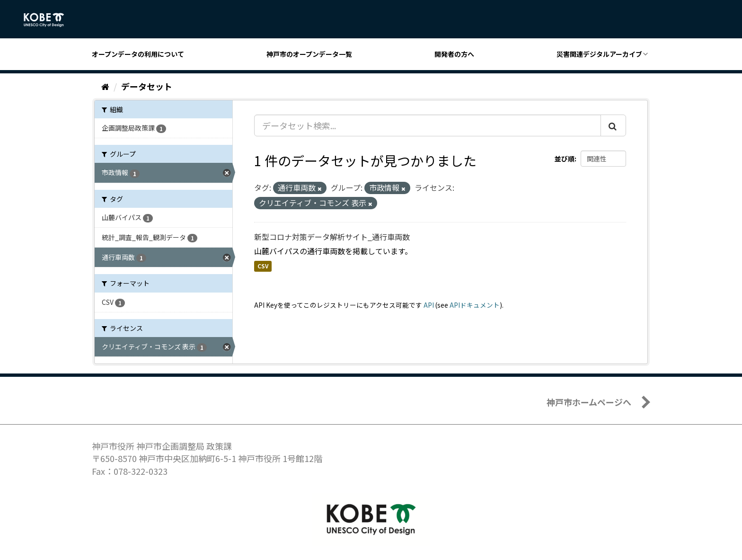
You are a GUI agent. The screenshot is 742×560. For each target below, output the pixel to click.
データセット (147, 86)
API (429, 305)
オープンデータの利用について (138, 54)
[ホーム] (105, 86)
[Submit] (613, 125)
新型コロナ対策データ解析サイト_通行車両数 (332, 237)
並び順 (565, 159)
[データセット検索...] (428, 125)
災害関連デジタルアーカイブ (599, 54)
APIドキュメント (475, 305)
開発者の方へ (454, 54)
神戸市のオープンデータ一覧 (309, 54)
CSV (263, 266)
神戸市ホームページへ (589, 402)
